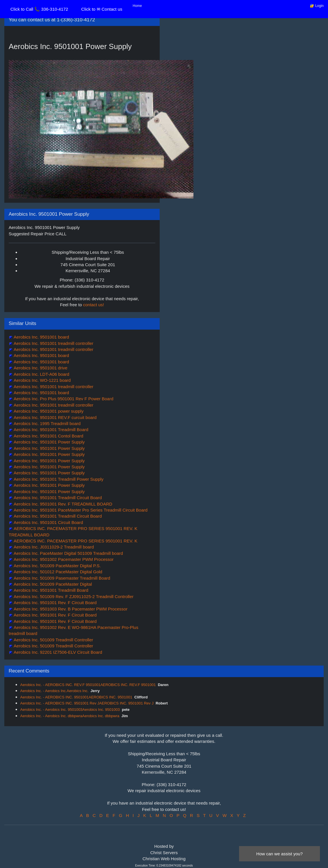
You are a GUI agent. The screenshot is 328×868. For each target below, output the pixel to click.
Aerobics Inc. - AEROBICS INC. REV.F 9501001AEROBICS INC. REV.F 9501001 (88, 685)
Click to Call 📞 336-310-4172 (39, 9)
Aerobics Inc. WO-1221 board (42, 380)
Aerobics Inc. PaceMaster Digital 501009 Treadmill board (68, 553)
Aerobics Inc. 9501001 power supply (48, 411)
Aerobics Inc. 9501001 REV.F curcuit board (55, 417)
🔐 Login (317, 6)
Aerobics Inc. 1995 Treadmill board (47, 423)
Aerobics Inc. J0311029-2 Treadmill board (53, 547)
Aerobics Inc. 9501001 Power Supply (49, 442)
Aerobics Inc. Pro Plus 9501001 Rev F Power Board (63, 399)
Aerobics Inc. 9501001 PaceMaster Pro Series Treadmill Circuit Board (80, 510)
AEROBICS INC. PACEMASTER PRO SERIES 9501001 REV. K (75, 541)
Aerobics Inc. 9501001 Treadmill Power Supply (58, 479)
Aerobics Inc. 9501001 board (41, 337)
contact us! (94, 305)
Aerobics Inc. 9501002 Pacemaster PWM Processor (63, 559)
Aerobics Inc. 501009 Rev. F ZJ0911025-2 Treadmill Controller (73, 596)
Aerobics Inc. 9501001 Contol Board (48, 436)
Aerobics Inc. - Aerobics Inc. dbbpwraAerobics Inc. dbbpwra (70, 716)
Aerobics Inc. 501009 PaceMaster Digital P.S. (57, 566)
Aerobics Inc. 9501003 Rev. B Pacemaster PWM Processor (70, 609)
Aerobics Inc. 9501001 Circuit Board (48, 522)
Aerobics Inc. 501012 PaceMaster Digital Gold (57, 572)
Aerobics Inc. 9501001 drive (40, 368)
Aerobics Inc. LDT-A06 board (41, 374)
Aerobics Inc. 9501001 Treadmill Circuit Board (57, 498)
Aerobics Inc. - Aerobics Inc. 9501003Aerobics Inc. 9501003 (70, 710)
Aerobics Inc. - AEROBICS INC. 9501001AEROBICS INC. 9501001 (76, 697)
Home (137, 6)
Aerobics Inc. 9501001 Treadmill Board (51, 430)
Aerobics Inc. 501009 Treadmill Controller (53, 640)
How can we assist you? (280, 854)
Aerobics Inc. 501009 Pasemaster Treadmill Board (61, 578)
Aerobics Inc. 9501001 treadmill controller (53, 343)
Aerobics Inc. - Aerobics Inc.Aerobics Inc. (54, 691)
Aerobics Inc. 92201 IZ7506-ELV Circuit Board (57, 652)
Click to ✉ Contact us (102, 9)
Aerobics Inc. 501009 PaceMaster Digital (52, 584)
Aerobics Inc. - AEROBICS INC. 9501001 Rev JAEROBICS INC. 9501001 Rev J (87, 703)
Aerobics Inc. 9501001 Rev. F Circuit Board (55, 603)
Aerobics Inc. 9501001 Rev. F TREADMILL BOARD (63, 504)
